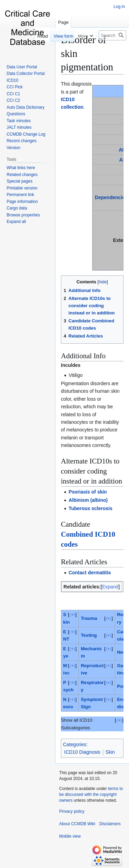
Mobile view (70, 836)
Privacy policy (72, 811)
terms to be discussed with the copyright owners (91, 794)
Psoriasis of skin (88, 492)
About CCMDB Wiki (77, 824)
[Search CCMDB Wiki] (112, 35)
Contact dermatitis (90, 573)
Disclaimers (110, 824)
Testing (89, 635)
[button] (16, 222)
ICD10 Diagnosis (82, 752)
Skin (110, 752)
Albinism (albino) (88, 500)
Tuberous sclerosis (90, 508)
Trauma (89, 618)
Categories (75, 744)
